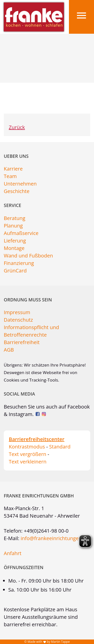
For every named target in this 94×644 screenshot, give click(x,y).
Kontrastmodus (27, 447)
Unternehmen (20, 184)
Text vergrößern (28, 454)
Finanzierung (19, 263)
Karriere (13, 169)
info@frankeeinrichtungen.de (55, 538)
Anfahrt (13, 553)
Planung (13, 226)
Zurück (17, 127)
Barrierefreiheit (22, 342)
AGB (9, 350)
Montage (14, 248)
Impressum (17, 312)
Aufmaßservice (21, 233)
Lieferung (15, 241)
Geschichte (17, 191)
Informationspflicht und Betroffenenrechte (31, 331)
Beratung (15, 218)
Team (10, 176)
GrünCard (15, 271)
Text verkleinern (28, 462)
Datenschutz (18, 320)
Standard (60, 447)
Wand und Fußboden (28, 256)
